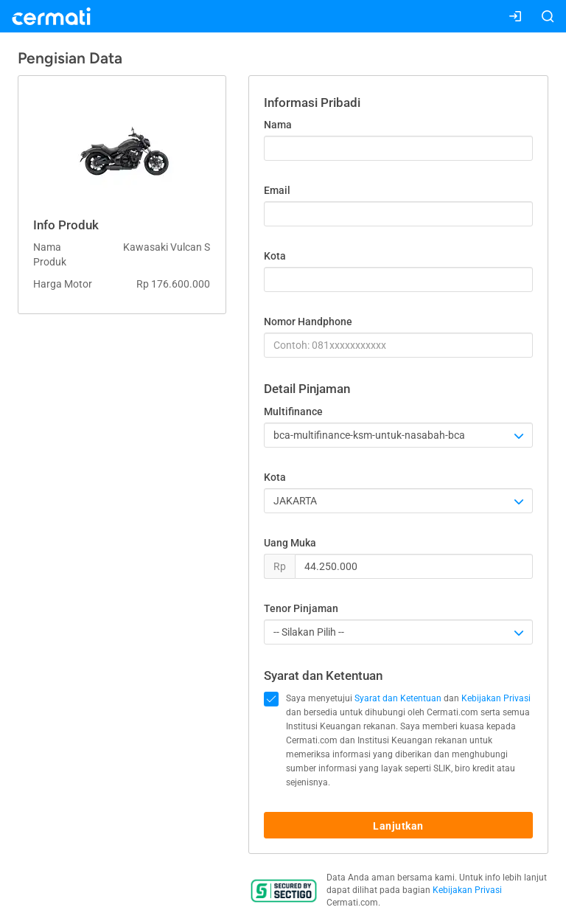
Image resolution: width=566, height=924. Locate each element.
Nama (278, 125)
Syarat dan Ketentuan (398, 698)
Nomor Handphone (308, 322)
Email (277, 190)
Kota (275, 256)
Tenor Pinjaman (301, 608)
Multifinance (293, 411)
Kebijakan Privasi (496, 698)
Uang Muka (290, 543)
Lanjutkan (398, 826)
